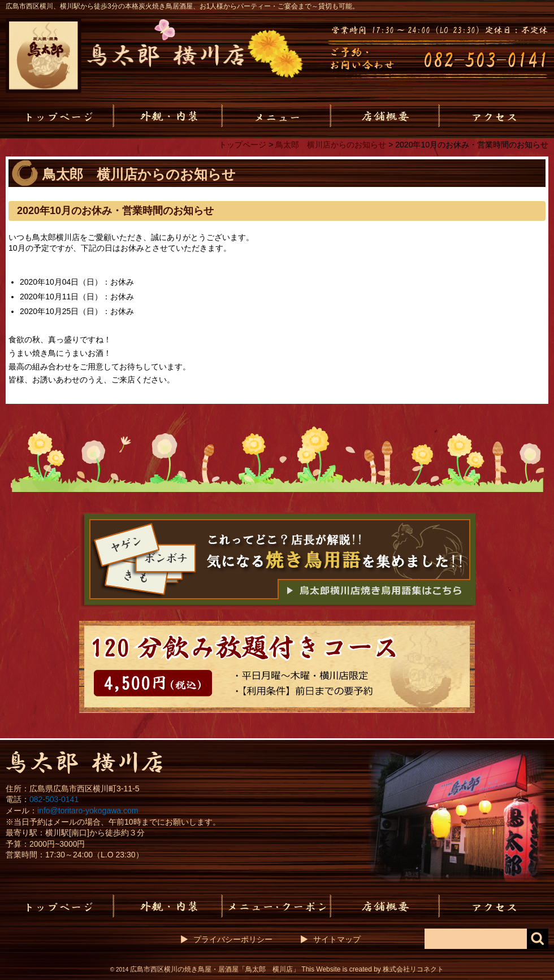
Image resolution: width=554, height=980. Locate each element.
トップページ (243, 145)
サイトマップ (337, 939)
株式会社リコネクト (413, 969)
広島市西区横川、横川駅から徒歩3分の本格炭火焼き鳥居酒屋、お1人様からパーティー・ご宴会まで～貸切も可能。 (182, 6)
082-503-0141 (54, 799)
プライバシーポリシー (233, 939)
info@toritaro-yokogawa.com (88, 811)
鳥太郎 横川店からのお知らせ (331, 145)
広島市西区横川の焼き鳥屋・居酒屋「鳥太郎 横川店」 (215, 969)
